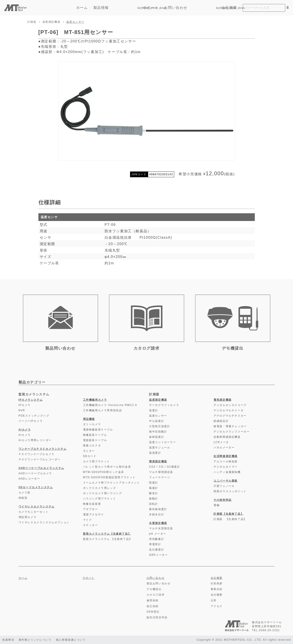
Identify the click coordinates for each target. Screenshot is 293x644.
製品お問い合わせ (159, 583)
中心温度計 (157, 421)
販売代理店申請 (157, 617)
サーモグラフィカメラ (164, 405)
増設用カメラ (28, 517)
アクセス (217, 606)
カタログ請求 (156, 595)
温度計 (154, 410)
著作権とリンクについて (35, 640)
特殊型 (23, 498)
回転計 (154, 504)
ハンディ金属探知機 (227, 472)
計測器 (32, 22)
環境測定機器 (158, 461)
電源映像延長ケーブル (98, 430)
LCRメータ (221, 442)
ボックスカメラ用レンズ (100, 488)
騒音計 (154, 493)
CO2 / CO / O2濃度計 (164, 467)
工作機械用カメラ (95, 400)
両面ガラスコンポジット (230, 491)
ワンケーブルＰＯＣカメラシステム (43, 449)
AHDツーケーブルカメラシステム (42, 468)
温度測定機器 (51, 22)
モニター (89, 451)
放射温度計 (157, 437)
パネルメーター (224, 448)
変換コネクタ (92, 446)
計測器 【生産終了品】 (230, 519)
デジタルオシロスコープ (230, 405)
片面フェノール (224, 486)
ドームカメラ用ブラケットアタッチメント (112, 483)
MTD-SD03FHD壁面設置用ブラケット (109, 477)
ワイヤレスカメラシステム (37, 507)
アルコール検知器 (226, 461)
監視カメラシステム (34, 394)
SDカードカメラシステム (36, 487)
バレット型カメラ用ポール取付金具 (107, 467)
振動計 (154, 499)
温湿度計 (155, 453)
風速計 (154, 488)
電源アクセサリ (94, 514)
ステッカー (91, 525)
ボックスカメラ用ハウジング (103, 493)
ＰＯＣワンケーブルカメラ (37, 454)
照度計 (154, 483)
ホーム (82, 8)
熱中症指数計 (158, 432)
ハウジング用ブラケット (100, 499)
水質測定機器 (158, 523)
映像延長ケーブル (95, 435)
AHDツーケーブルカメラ (35, 473)
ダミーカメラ (92, 424)
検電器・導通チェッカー (230, 426)
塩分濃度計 (157, 550)
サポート (151, 8)
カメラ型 (25, 493)
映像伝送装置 (92, 504)
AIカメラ (25, 430)
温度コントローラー (163, 442)
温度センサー (75, 22)
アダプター (91, 509)
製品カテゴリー (32, 382)
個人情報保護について (71, 640)
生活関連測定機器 (226, 456)
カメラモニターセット (34, 512)
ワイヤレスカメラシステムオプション (44, 522)
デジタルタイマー (226, 467)
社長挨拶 (217, 583)
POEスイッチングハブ (34, 416)
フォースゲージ (160, 477)
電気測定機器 (223, 400)
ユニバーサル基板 (226, 481)
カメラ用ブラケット (96, 461)
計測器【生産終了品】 (229, 514)
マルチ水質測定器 (161, 528)
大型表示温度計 (160, 426)
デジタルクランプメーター (232, 432)
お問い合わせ (176, 8)
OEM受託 (153, 612)
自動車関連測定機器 (227, 437)
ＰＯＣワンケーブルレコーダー (40, 459)
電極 (216, 505)
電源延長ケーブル (95, 440)
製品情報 (115, 8)
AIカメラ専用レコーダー (35, 440)
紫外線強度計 (158, 509)
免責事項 (8, 640)
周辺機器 (89, 419)
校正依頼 (153, 606)
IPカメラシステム (31, 400)
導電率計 (155, 544)
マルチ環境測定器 (161, 472)
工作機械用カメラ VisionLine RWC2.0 (110, 405)
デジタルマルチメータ (229, 410)
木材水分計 (157, 514)
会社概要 (229, 8)
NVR (22, 410)
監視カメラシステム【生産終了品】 (107, 534)
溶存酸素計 (157, 539)
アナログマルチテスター (230, 416)
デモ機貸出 (154, 589)
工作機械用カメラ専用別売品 (103, 410)
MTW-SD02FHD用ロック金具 (104, 472)
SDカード (90, 456)
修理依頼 (153, 600)
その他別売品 (223, 500)
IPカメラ (25, 405)
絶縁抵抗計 (221, 421)
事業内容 (217, 589)
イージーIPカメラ (31, 421)
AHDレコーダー (29, 479)
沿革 (214, 600)
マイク (88, 520)
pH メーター (158, 534)
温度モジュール (160, 448)
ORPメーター (158, 555)
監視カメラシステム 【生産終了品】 (108, 539)
